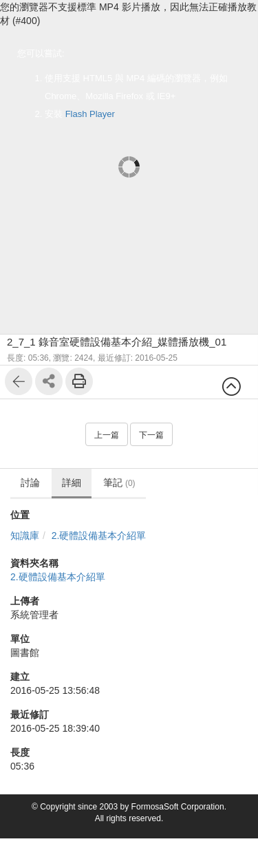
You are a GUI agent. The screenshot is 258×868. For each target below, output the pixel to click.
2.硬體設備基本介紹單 (99, 536)
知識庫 (25, 536)
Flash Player (90, 114)
